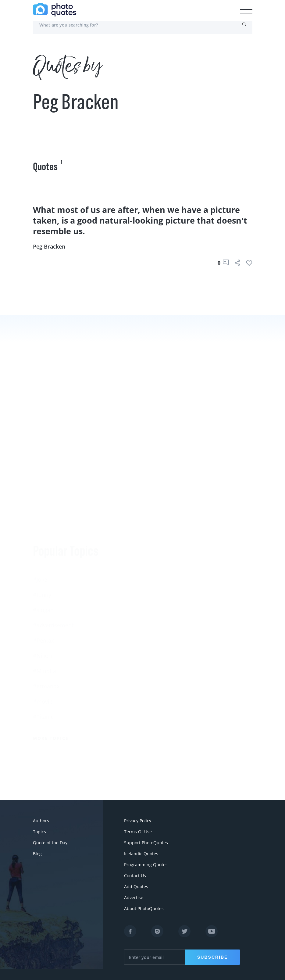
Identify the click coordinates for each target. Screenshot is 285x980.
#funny (42, 517)
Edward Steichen (164, 607)
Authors (41, 821)
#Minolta (45, 594)
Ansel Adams (159, 577)
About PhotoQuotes (144, 908)
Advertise (134, 897)
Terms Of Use (138, 832)
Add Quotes (136, 887)
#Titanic (43, 639)
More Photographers (174, 705)
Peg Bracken (49, 246)
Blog (37, 854)
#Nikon (42, 578)
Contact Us (135, 876)
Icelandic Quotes (141, 854)
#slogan (43, 533)
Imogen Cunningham (170, 684)
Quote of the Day (50, 843)
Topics (39, 832)
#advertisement (53, 548)
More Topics (51, 661)
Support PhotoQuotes (146, 843)
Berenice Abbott (163, 562)
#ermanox (46, 609)
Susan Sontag (160, 592)
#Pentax (43, 563)
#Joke (40, 502)
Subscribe (212, 957)
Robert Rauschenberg (170, 623)
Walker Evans (160, 653)
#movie (43, 624)
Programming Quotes (146, 865)
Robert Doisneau (164, 668)
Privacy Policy (138, 821)
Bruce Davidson (163, 638)
